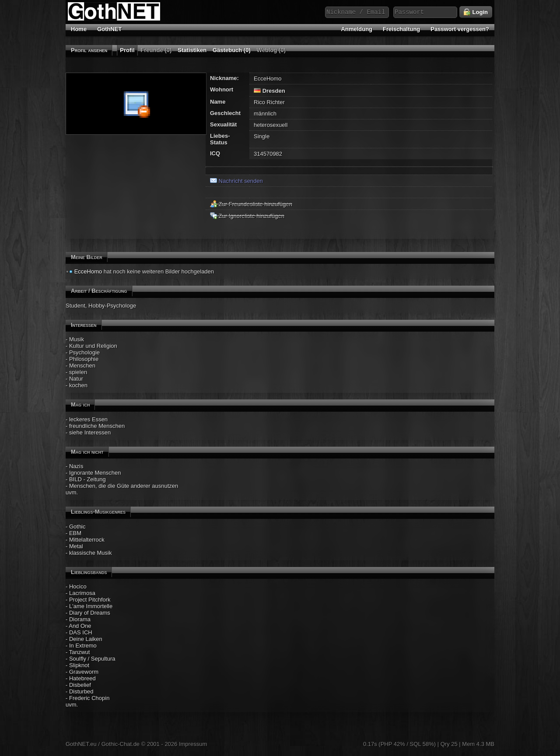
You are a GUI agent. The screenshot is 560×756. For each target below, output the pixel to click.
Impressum (193, 744)
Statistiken (192, 50)
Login (476, 12)
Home (79, 29)
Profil (127, 50)
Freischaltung (401, 29)
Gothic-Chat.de (121, 744)
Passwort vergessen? (460, 29)
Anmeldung (357, 29)
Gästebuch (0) (232, 50)
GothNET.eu (81, 744)
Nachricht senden (236, 181)
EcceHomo (88, 271)
